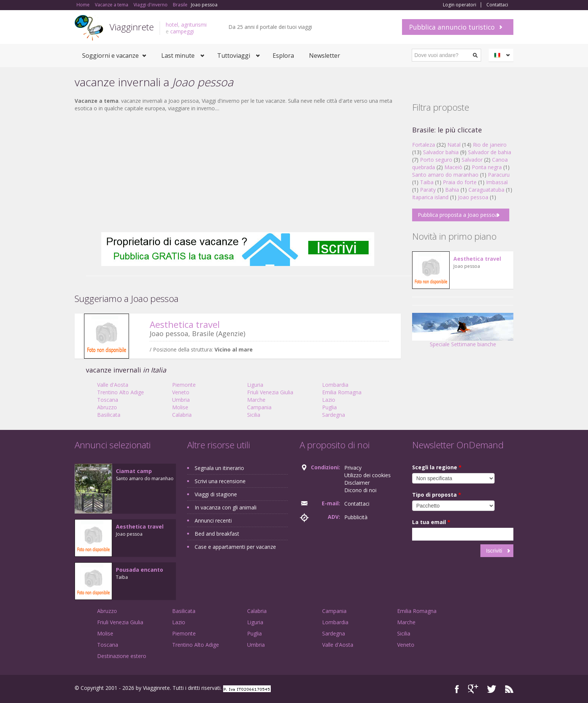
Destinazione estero (122, 656)
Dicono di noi (360, 490)
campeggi (182, 31)
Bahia (452, 190)
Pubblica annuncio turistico (452, 27)
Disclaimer (357, 483)
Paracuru (499, 175)
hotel (172, 25)
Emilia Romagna (342, 392)
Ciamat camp (134, 471)
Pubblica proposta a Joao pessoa (458, 215)
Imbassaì (497, 182)
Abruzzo (107, 407)
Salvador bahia (441, 152)
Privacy (353, 468)
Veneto (181, 392)
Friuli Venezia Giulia (270, 392)
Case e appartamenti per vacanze (235, 547)
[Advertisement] (238, 172)
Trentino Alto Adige (121, 392)
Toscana (108, 400)
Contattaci (497, 5)
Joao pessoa (473, 197)
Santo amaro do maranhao (445, 175)
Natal (454, 145)
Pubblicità (356, 517)
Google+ (473, 689)
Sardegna (334, 415)
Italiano (502, 55)
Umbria (181, 400)
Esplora (283, 56)
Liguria (255, 385)
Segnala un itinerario (219, 468)
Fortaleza (424, 145)
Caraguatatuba (486, 190)
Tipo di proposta (437, 495)
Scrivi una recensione (220, 481)
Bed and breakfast (217, 534)
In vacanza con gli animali (226, 507)
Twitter (492, 689)
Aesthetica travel (185, 324)
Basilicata (109, 415)
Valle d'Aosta (113, 385)
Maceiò (453, 167)
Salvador (472, 160)
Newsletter (325, 56)
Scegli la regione (437, 467)
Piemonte (184, 385)
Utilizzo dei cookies (367, 475)
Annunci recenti (213, 520)
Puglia (329, 407)
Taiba (427, 182)
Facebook (457, 689)
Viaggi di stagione (216, 494)
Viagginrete (132, 27)
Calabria (182, 415)
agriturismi (194, 25)
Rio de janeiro (490, 145)
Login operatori (460, 5)
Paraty (428, 190)
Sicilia (254, 415)
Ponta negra (487, 167)
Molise (180, 407)
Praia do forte (460, 182)
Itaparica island (430, 197)
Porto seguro (436, 160)
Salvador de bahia (490, 152)
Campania (259, 407)
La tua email (431, 522)
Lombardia (335, 385)
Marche (256, 400)
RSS (509, 689)
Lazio (329, 400)
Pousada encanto (139, 570)
